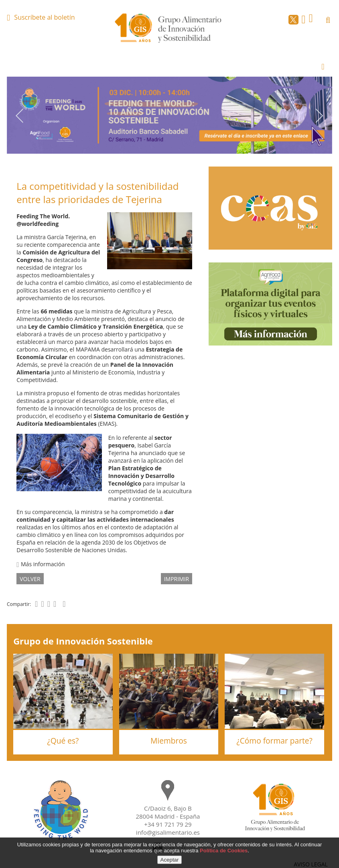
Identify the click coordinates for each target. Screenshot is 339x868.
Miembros (169, 741)
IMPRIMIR (177, 578)
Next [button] (320, 116)
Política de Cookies (224, 851)
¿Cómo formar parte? (274, 741)
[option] (169, 115)
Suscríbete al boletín (44, 17)
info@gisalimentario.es (168, 832)
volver (30, 578)
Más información (41, 564)
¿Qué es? (63, 741)
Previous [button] (19, 116)
